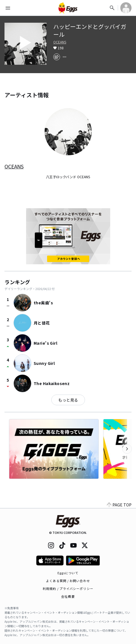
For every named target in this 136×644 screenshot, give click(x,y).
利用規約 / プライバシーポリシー (68, 589)
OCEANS (60, 42)
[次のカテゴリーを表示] (127, 449)
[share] (57, 57)
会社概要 (68, 596)
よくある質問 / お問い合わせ (68, 581)
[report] (64, 57)
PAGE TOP (119, 505)
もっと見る (68, 400)
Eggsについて (68, 573)
